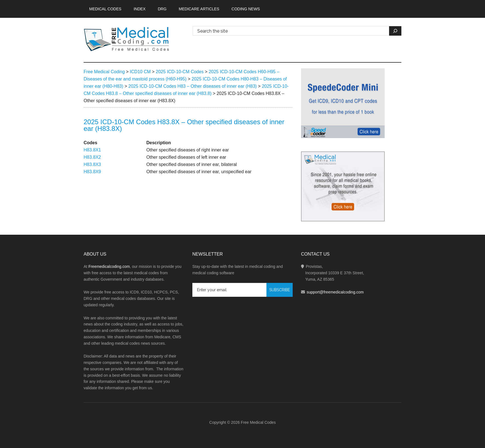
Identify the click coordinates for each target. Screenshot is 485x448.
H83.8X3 (92, 164)
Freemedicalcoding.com (109, 266)
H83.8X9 (92, 172)
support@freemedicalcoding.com (335, 292)
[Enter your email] (229, 290)
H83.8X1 (92, 150)
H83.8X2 (92, 157)
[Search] (395, 31)
